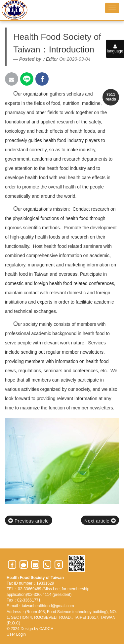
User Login (16, 634)
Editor (52, 59)
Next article (100, 521)
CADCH (46, 629)
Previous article (29, 521)
